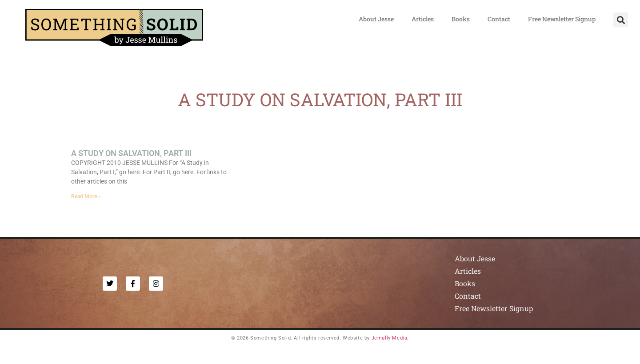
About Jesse (376, 19)
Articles (423, 19)
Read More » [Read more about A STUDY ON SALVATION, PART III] (86, 196)
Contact (499, 19)
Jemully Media (390, 338)
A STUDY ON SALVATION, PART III (131, 153)
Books (461, 19)
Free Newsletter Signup (562, 19)
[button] (621, 20)
